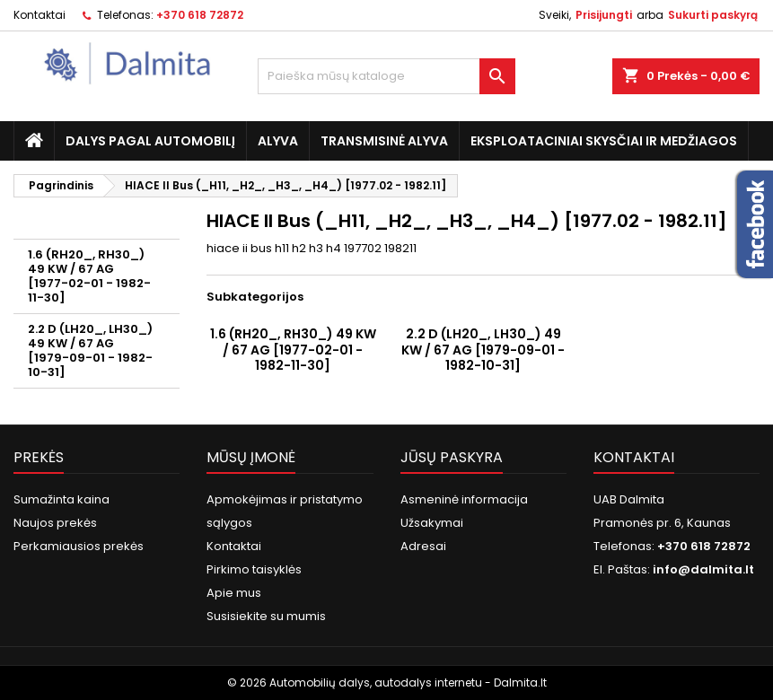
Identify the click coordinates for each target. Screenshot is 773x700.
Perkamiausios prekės (79, 546)
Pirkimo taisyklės (254, 569)
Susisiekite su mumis (266, 616)
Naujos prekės (55, 523)
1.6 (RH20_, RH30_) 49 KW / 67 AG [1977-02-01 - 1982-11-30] (89, 276)
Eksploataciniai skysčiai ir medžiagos (604, 141)
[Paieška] (386, 76)
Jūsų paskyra (452, 457)
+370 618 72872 (200, 15)
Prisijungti (604, 15)
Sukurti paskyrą (713, 15)
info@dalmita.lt (703, 569)
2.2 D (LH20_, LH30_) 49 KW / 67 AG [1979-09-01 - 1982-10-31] (90, 350)
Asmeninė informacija (464, 499)
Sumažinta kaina (61, 499)
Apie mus (234, 593)
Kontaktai (40, 15)
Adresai (423, 546)
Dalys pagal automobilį (150, 141)
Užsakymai (432, 523)
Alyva (278, 141)
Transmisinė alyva (384, 141)
